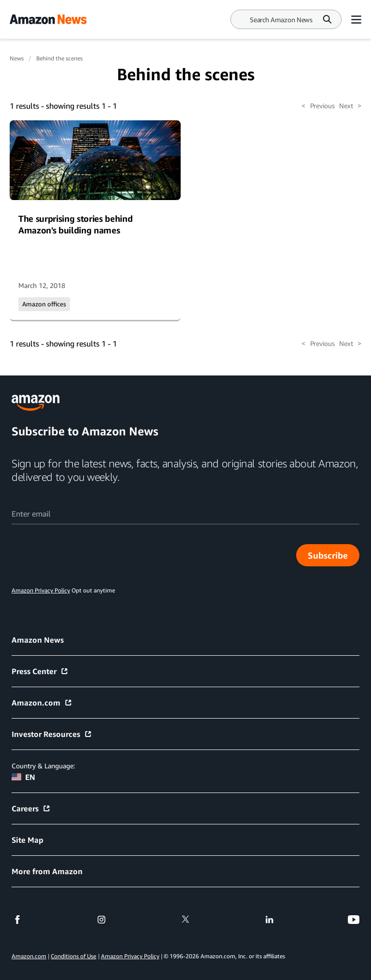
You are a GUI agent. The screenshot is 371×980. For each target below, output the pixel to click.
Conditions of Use (73, 956)
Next (350, 106)
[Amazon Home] (48, 19)
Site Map (28, 840)
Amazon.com (42, 703)
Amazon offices (44, 304)
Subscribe (328, 555)
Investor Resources (52, 734)
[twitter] (185, 920)
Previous (318, 106)
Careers (31, 808)
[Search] (281, 20)
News (17, 58)
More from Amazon (47, 871)
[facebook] (17, 920)
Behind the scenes (59, 58)
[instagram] (101, 920)
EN (23, 777)
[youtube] (354, 920)
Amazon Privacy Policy (130, 956)
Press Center (40, 671)
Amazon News (38, 640)
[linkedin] (270, 920)
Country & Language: (43, 766)
